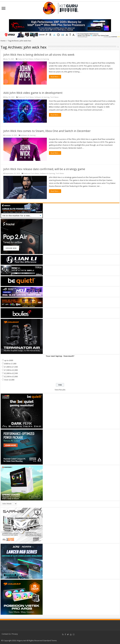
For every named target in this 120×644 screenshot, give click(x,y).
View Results (60, 390)
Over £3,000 (9, 380)
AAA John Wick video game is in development (33, 93)
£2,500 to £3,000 (11, 376)
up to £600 (9, 360)
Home (3, 41)
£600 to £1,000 (10, 364)
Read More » (55, 77)
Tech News (54, 97)
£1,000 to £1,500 (11, 367)
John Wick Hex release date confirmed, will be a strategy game (44, 169)
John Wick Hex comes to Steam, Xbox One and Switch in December (47, 131)
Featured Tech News (25, 59)
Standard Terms (50, 640)
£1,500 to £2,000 (11, 370)
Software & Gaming (41, 59)
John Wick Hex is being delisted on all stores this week (39, 55)
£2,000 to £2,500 (11, 373)
